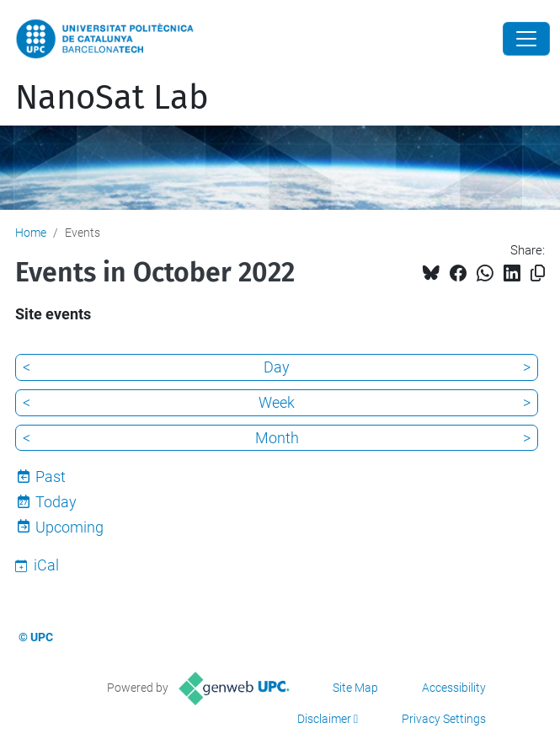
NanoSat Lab (112, 98)
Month (277, 438)
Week (277, 402)
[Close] (526, 39)
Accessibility (454, 688)
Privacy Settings (444, 719)
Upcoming (69, 527)
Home (31, 233)
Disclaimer (324, 719)
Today (56, 502)
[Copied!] (538, 273)
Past (51, 477)
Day (277, 367)
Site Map (355, 688)
